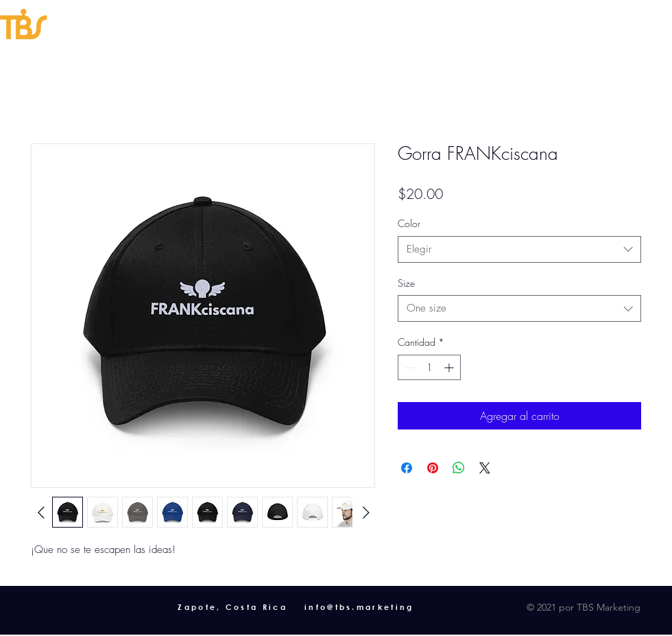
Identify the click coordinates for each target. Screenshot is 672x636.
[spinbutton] (429, 367)
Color (409, 223)
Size (406, 283)
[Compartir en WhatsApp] (459, 468)
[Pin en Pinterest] (433, 468)
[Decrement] (408, 367)
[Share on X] (485, 468)
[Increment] (450, 367)
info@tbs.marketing (359, 607)
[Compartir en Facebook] (407, 468)
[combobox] (519, 249)
